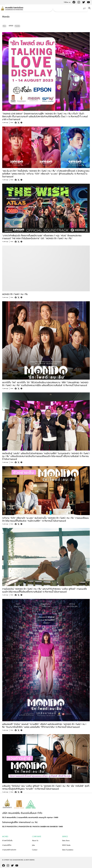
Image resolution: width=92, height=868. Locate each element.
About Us (35, 841)
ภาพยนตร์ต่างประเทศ (9, 850)
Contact (35, 850)
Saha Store (66, 841)
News (4, 26)
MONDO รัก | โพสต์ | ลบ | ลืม (15, 294)
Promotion (17, 26)
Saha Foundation (68, 850)
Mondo (6, 17)
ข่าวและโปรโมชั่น (7, 841)
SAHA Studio (66, 845)
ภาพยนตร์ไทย (7, 845)
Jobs (33, 845)
